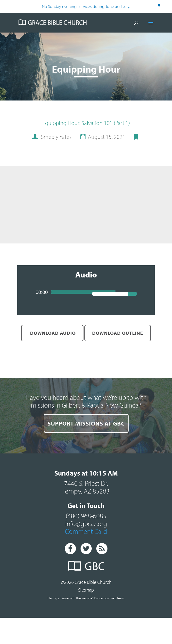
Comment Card (86, 531)
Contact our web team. (109, 598)
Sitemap (86, 590)
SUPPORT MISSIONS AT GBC (86, 423)
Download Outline (118, 333)
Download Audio (52, 333)
